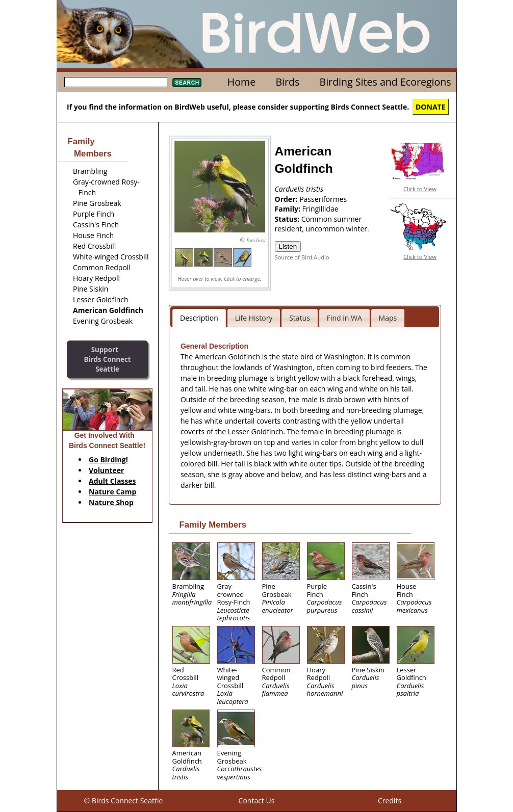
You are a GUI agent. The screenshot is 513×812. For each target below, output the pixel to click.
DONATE (431, 107)
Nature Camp (112, 492)
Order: (287, 199)
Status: (288, 219)
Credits (390, 801)
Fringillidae (320, 209)
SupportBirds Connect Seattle (107, 359)
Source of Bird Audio (302, 257)
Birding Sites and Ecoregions (386, 82)
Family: (289, 209)
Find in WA (344, 318)
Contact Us (257, 801)
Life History (254, 318)
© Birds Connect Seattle (124, 801)
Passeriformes (323, 199)
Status (300, 318)
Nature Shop (111, 502)
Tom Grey (256, 240)
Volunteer (106, 470)
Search (187, 83)
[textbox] (116, 82)
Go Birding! (108, 460)
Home (241, 82)
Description (199, 318)
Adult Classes (112, 481)
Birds (287, 82)
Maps (388, 318)
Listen (288, 246)
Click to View (420, 189)
